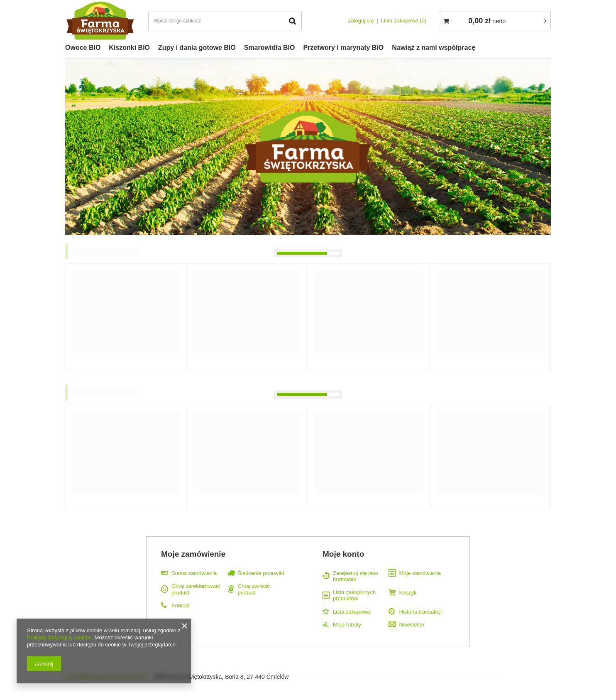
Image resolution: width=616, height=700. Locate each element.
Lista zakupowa (404, 21)
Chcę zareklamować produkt (196, 589)
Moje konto (343, 554)
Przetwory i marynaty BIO (343, 48)
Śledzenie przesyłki (261, 573)
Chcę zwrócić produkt (254, 589)
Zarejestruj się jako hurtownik (356, 576)
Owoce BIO (83, 48)
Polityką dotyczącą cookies (59, 637)
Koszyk (408, 593)
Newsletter (412, 625)
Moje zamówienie (193, 554)
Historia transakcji (420, 612)
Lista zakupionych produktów (354, 596)
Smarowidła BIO (270, 48)
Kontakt (181, 605)
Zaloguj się (361, 21)
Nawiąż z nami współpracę (434, 48)
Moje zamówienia (420, 573)
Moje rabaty (347, 625)
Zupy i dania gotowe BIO (197, 48)
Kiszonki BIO (129, 48)
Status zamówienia (194, 573)
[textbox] (225, 21)
